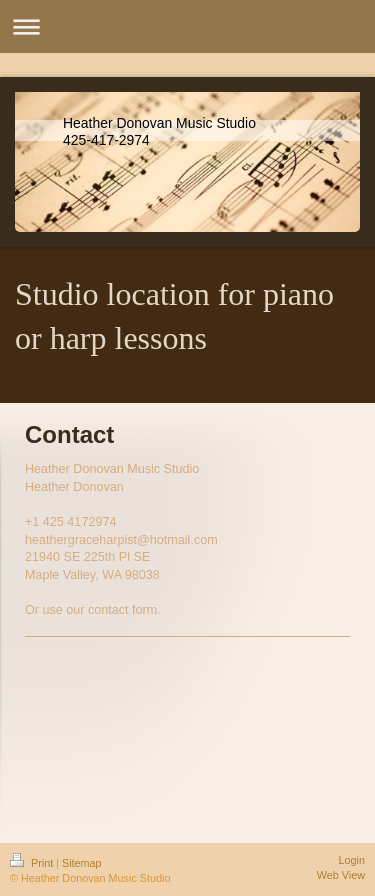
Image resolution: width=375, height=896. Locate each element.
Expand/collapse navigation (187, 26)
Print (33, 863)
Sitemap (82, 863)
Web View (341, 875)
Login (352, 860)
